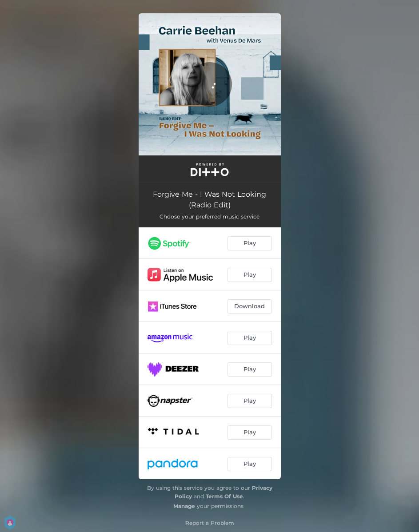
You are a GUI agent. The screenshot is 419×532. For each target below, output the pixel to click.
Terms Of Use (224, 496)
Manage (184, 506)
